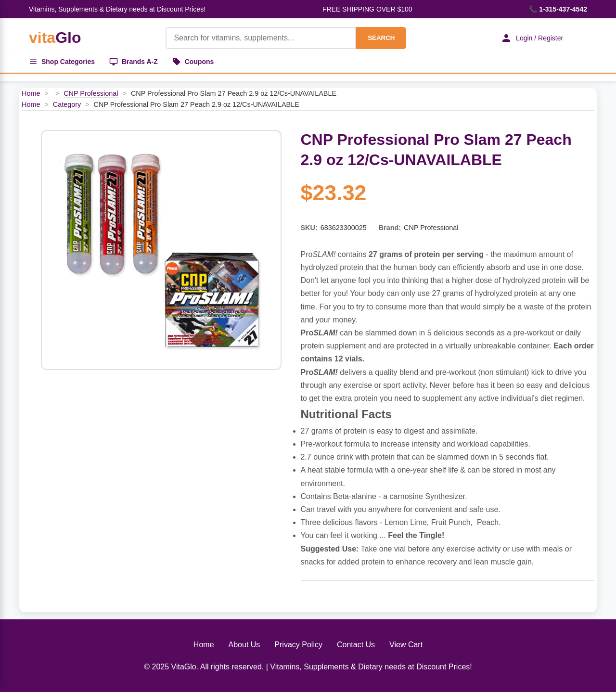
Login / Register (532, 38)
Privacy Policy (298, 645)
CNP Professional (91, 93)
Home (31, 93)
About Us (244, 645)
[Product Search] (261, 38)
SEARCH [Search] (381, 38)
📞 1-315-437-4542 (558, 9)
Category (67, 104)
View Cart (406, 645)
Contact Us (356, 645)
